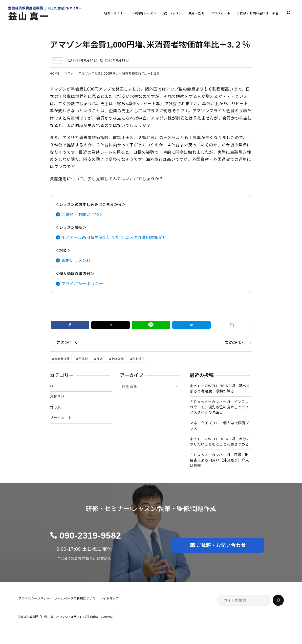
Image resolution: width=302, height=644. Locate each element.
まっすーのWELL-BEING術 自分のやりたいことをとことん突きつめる (220, 442)
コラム (57, 60)
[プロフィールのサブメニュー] (232, 13)
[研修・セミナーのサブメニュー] (128, 13)
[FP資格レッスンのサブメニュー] (158, 13)
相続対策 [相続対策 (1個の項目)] (118, 359)
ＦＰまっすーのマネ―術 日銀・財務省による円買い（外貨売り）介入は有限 (219, 460)
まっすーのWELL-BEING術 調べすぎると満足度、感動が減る (220, 388)
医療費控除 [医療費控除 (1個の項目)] (62, 359)
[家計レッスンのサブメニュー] (184, 13)
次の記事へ (235, 343)
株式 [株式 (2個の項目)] (100, 359)
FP (52, 386)
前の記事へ (67, 343)
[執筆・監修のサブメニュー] (206, 13)
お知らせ (57, 397)
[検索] (278, 600)
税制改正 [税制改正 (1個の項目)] (139, 359)
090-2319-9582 (90, 536)
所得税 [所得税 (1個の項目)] (83, 359)
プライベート (61, 418)
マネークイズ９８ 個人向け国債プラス (219, 426)
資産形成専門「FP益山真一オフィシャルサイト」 (53, 617)
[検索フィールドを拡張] (288, 13)
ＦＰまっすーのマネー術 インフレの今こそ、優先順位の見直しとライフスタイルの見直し (219, 407)
